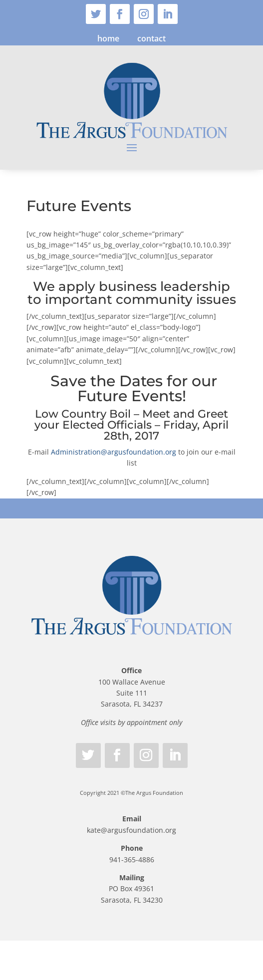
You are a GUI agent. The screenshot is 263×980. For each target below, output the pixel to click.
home (108, 38)
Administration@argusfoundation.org (114, 452)
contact (151, 38)
